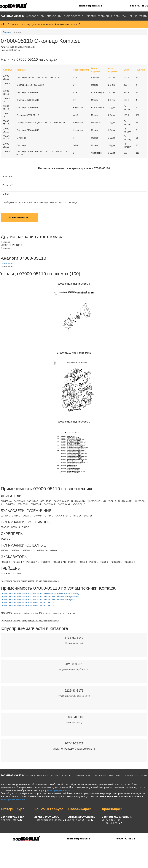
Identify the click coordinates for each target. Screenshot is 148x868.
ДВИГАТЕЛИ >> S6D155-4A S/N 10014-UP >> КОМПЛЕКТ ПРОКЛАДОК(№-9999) (40, 597)
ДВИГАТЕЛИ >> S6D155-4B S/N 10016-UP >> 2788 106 (27, 606)
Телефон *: (8, 185)
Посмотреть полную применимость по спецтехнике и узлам (30, 581)
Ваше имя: (8, 177)
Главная (7, 32)
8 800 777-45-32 (139, 6)
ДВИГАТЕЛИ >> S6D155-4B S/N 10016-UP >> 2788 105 (27, 603)
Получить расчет (19, 218)
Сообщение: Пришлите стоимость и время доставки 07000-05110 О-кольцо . (74, 205)
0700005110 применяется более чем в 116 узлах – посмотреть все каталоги (38, 613)
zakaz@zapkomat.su (90, 6)
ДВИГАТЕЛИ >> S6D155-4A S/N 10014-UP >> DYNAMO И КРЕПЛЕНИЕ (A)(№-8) (40, 594)
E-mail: (6, 194)
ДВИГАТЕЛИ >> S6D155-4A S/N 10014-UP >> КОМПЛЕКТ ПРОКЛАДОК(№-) (38, 600)
